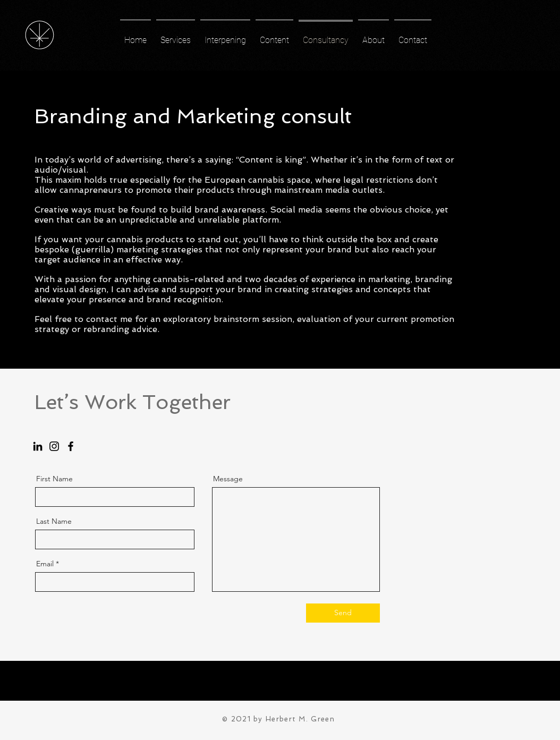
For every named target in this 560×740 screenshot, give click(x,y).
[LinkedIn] (38, 446)
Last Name (54, 521)
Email (45, 564)
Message (228, 479)
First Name (54, 479)
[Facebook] (71, 446)
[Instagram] (54, 446)
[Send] (343, 613)
